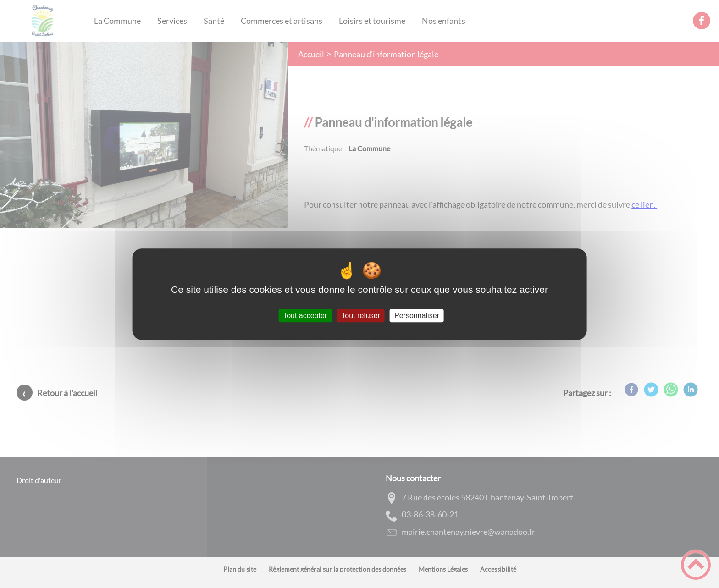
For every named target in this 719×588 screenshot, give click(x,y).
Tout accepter (305, 316)
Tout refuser (360, 316)
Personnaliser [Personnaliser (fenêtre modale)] (417, 316)
